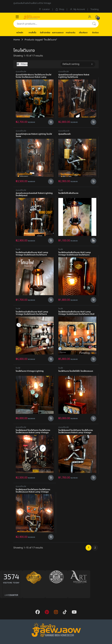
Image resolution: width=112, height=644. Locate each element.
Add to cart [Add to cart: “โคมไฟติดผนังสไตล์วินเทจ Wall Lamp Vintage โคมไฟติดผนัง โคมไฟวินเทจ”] (51, 300)
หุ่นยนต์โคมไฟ (21, 72)
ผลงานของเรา (58, 33)
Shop (60, 9)
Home (17, 40)
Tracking (95, 9)
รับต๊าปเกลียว (45, 33)
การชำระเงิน (71, 33)
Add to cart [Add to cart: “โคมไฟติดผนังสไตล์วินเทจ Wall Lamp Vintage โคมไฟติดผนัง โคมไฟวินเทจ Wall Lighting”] (93, 359)
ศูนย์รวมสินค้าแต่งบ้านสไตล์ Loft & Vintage (32, 3)
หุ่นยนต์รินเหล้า (64, 131)
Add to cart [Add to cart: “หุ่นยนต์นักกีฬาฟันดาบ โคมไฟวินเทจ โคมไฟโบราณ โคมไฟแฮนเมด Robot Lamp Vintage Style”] (51, 122)
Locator (44, 9)
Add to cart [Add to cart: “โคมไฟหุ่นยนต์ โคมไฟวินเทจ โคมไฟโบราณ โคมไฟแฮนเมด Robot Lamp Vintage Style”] (51, 478)
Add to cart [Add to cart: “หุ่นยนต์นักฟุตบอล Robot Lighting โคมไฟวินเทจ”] (51, 181)
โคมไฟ (61, 190)
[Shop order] (78, 64)
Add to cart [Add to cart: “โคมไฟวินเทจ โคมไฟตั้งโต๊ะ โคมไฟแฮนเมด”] (93, 418)
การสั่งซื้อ (32, 33)
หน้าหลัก (20, 33)
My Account (77, 9)
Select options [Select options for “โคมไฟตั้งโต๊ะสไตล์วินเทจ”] (93, 241)
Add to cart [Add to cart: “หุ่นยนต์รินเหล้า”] (93, 181)
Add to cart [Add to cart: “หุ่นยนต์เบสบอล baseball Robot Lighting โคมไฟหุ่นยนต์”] (51, 241)
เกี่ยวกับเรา (83, 33)
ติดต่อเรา (96, 33)
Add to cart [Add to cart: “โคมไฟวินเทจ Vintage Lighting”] (51, 418)
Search (94, 24)
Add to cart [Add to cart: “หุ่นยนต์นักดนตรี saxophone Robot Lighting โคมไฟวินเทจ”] (93, 122)
